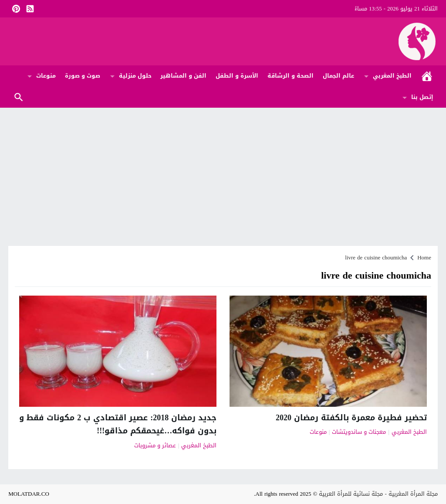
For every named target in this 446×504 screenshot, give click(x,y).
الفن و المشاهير (183, 76)
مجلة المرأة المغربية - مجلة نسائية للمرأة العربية (378, 494)
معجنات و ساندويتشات (359, 432)
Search (19, 97)
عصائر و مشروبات (155, 446)
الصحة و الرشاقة (291, 76)
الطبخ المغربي (392, 76)
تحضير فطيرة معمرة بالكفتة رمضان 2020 (351, 418)
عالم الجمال (338, 76)
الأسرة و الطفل (237, 76)
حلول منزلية (135, 76)
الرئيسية (427, 76)
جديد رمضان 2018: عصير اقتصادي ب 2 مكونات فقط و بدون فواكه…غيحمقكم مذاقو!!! (118, 424)
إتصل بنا (422, 97)
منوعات (46, 76)
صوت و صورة (83, 76)
